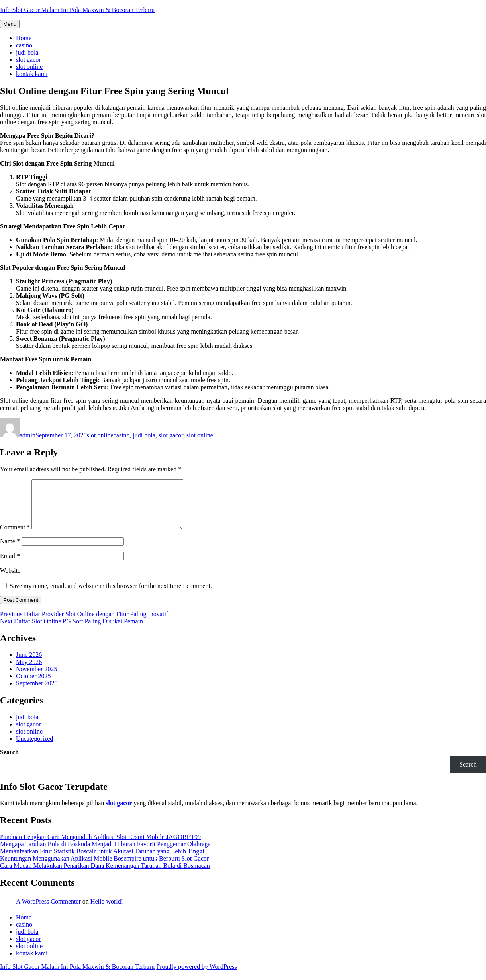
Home (24, 38)
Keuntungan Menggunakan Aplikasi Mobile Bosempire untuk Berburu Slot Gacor (104, 868)
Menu (10, 24)
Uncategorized (34, 748)
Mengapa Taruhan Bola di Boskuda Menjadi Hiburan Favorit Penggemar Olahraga (105, 854)
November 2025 (37, 678)
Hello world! (107, 911)
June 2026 (29, 664)
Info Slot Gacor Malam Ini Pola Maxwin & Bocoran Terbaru (77, 10)
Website (10, 580)
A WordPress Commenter (48, 911)
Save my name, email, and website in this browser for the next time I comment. (111, 595)
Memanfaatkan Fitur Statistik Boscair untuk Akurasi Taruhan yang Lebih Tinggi (102, 861)
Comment (15, 537)
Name (10, 551)
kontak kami (32, 74)
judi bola (27, 52)
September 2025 (37, 693)
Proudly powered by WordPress (196, 976)
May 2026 (29, 671)
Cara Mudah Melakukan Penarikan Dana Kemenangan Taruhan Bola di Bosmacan (105, 875)
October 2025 (33, 686)
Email (10, 565)
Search (9, 762)
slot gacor (28, 60)
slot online (29, 67)
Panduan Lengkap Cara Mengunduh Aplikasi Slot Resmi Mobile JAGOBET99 (100, 846)
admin (27, 435)
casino (24, 45)
